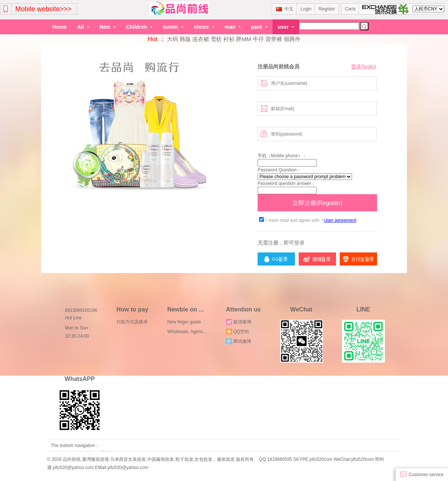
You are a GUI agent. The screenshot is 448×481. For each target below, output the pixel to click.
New (108, 27)
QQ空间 (237, 332)
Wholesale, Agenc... (187, 332)
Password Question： (279, 170)
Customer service (422, 475)
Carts (350, 9)
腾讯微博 (238, 341)
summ (173, 27)
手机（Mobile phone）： (282, 156)
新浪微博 (238, 322)
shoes (204, 27)
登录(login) (363, 66)
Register (327, 9)
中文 (285, 9)
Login (306, 9)
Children (139, 27)
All (83, 27)
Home (60, 27)
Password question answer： (287, 183)
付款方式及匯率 (132, 322)
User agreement (340, 220)
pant (259, 27)
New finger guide (184, 322)
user (286, 27)
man (233, 27)
